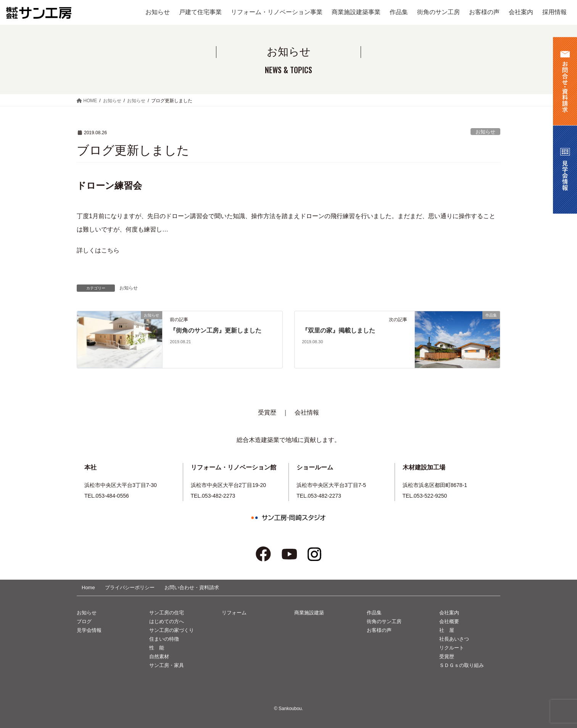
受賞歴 (267, 412)
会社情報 (307, 412)
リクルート (452, 648)
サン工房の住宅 (167, 613)
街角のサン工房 (384, 621)
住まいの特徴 (164, 639)
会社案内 (449, 613)
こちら (110, 250)
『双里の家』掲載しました (338, 330)
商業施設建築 (309, 613)
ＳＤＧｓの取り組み (462, 665)
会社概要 (449, 621)
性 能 (157, 648)
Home (88, 587)
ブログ (84, 621)
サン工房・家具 (167, 665)
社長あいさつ (454, 639)
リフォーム (234, 613)
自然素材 (159, 656)
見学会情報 (89, 630)
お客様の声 (379, 630)
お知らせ (485, 132)
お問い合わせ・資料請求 (192, 587)
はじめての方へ (167, 621)
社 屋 (447, 630)
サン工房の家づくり (172, 630)
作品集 (374, 613)
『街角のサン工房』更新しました (216, 330)
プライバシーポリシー (130, 587)
